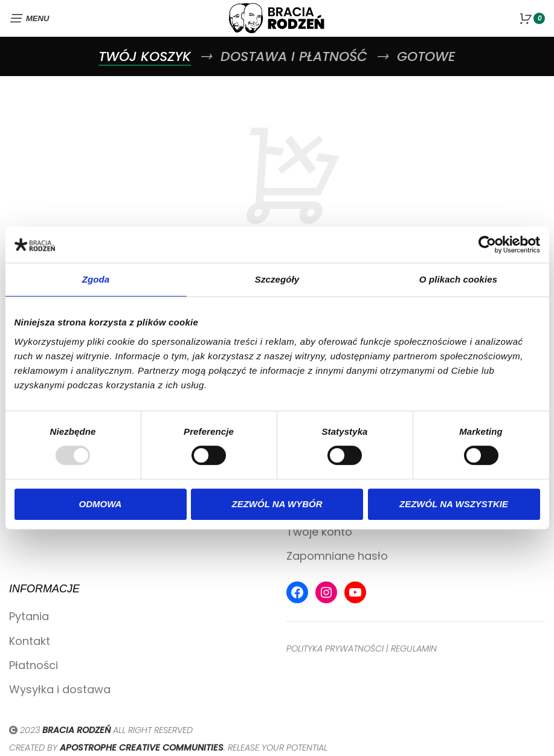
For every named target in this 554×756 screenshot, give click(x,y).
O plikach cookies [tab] (458, 279)
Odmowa (101, 504)
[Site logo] (277, 17)
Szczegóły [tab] (277, 279)
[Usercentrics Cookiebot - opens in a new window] (487, 245)
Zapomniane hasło (337, 556)
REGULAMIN (414, 649)
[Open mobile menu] (29, 18)
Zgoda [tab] (96, 279)
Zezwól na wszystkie (454, 504)
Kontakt (30, 641)
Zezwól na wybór (277, 504)
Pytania (29, 616)
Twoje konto (319, 532)
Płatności (34, 665)
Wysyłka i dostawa (60, 689)
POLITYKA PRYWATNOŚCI (335, 649)
